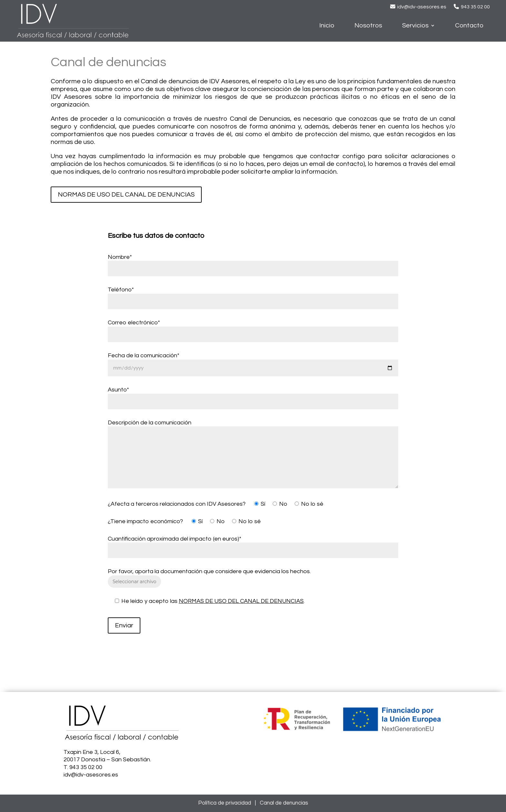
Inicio (327, 26)
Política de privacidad (225, 803)
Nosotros (368, 26)
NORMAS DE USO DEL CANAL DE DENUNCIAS (126, 195)
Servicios (415, 26)
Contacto (469, 26)
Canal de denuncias (284, 803)
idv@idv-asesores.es (422, 7)
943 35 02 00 (475, 7)
